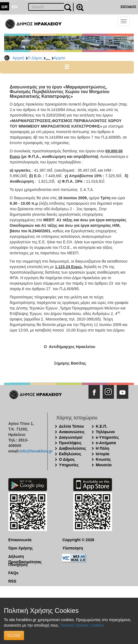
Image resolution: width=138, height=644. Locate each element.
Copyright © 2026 (78, 540)
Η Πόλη (102, 448)
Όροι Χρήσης (21, 548)
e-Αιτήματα (106, 443)
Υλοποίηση (73, 548)
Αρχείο (59, 58)
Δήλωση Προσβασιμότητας (25, 557)
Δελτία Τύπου (71, 426)
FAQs (13, 573)
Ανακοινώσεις (72, 432)
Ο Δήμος (35, 58)
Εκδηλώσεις (70, 454)
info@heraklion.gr (36, 451)
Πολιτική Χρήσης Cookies (82, 625)
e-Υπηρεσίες (107, 437)
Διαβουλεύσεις (72, 448)
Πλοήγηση (18, 565)
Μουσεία (104, 465)
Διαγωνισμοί (71, 437)
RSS (12, 581)
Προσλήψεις (70, 443)
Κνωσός (103, 459)
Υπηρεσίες (69, 465)
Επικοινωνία (20, 540)
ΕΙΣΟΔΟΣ (128, 7)
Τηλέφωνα (105, 432)
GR (5, 7)
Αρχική (18, 58)
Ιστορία (102, 454)
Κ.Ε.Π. (101, 426)
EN (15, 7)
